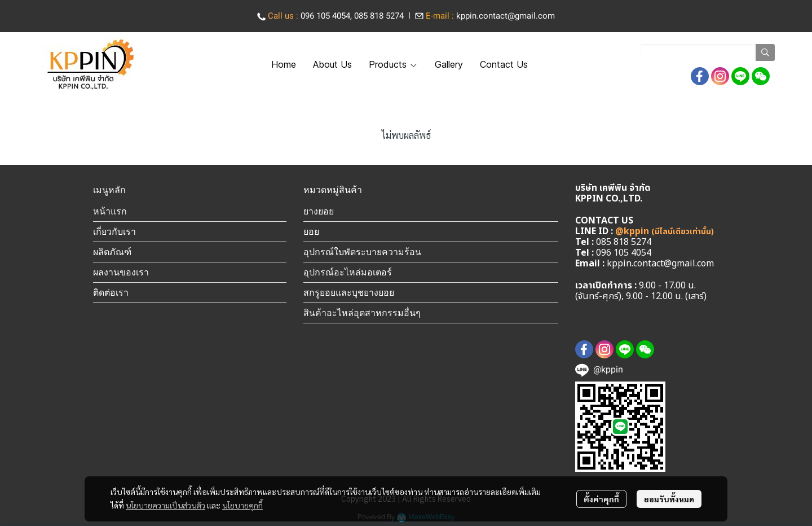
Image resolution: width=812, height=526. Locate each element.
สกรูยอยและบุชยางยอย (349, 292)
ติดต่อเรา (111, 292)
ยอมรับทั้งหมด (669, 499)
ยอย (311, 231)
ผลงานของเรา (121, 272)
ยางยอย (319, 211)
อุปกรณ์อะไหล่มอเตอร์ (348, 272)
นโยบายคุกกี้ (242, 505)
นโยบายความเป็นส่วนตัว (166, 505)
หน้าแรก (110, 211)
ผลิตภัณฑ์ (112, 252)
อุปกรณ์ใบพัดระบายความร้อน (362, 252)
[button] (708, 52)
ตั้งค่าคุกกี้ (601, 499)
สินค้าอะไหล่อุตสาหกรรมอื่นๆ (362, 313)
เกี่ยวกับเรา (114, 231)
